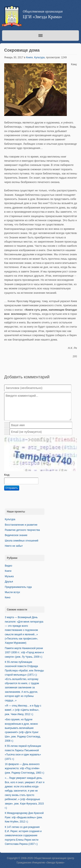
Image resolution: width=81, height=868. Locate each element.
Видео (8, 566)
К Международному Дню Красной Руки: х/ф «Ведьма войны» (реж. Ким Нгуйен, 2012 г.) (24, 817)
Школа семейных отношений (22, 541)
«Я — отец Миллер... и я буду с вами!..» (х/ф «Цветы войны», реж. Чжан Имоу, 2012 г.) (23, 710)
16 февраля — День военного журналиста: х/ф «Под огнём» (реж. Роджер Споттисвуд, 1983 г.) (24, 768)
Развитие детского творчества (22, 530)
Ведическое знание (16, 535)
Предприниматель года (18, 587)
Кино (8, 597)
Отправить (12, 488)
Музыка (9, 576)
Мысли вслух (12, 592)
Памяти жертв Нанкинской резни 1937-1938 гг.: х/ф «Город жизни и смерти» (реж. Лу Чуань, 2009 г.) (24, 653)
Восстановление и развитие (21, 525)
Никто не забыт (14, 546)
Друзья (9, 582)
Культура (39, 57)
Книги (29, 57)
